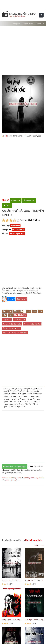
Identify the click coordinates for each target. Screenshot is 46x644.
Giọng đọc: (7, 230)
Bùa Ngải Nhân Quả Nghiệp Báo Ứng (35, 620)
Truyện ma (7, 320)
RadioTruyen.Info (17, 234)
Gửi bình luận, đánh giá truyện (15, 467)
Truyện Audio (28, 24)
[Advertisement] (23, 50)
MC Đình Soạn (18, 230)
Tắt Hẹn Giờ (22, 299)
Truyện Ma (40, 24)
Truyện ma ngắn (19, 320)
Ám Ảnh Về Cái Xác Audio (12, 324)
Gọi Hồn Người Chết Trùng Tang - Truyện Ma (12, 580)
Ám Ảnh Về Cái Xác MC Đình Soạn (15, 333)
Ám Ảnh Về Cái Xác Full (32, 324)
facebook (16, 200)
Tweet (7, 205)
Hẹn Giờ (11, 299)
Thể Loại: (6, 226)
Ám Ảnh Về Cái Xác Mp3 (11, 328)
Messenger (29, 200)
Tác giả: (5, 234)
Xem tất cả (38, 546)
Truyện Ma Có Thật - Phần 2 (35, 580)
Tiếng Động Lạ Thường (11, 620)
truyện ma (15, 226)
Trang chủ (16, 24)
